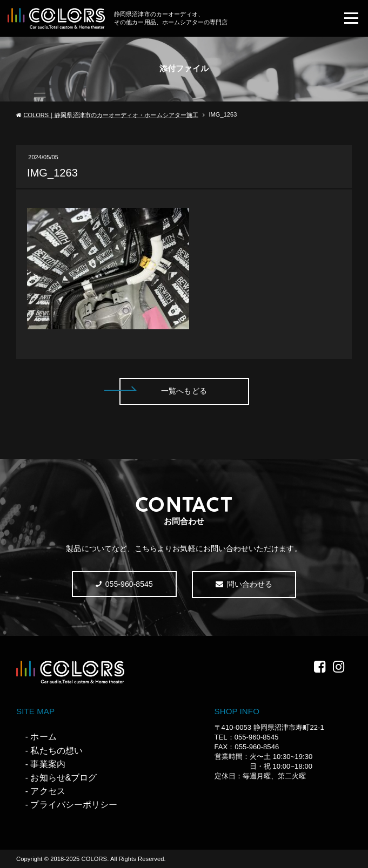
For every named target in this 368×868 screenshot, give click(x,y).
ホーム (43, 737)
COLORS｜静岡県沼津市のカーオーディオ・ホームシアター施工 (111, 115)
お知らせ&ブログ (63, 778)
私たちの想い (56, 751)
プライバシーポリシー (74, 805)
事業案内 (48, 764)
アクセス (48, 791)
